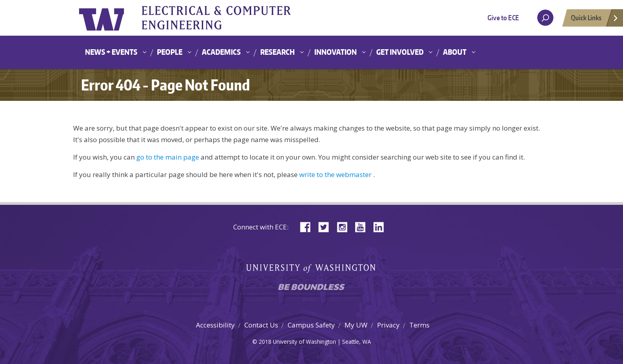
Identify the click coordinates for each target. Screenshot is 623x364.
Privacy (388, 325)
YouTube (363, 226)
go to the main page (168, 157)
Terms (419, 325)
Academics (221, 52)
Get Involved (400, 52)
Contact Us (261, 325)
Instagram (345, 226)
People (170, 52)
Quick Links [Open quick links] (595, 20)
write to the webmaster (335, 174)
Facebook (308, 226)
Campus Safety (311, 325)
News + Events (111, 52)
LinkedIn (381, 226)
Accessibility (215, 325)
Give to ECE (503, 17)
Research (278, 52)
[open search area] (545, 18)
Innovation (336, 52)
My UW (356, 325)
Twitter (327, 226)
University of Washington (111, 18)
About (455, 52)
